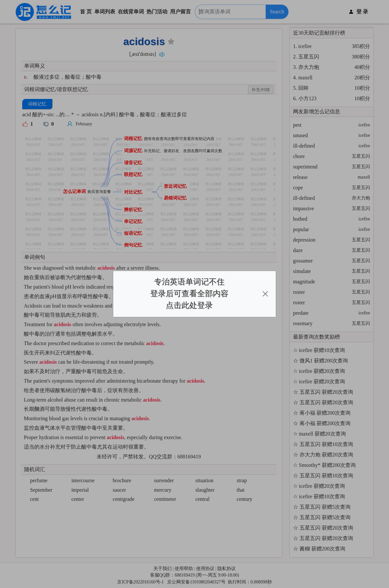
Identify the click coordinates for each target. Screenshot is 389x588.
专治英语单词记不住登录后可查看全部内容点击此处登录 (189, 294)
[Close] (265, 294)
